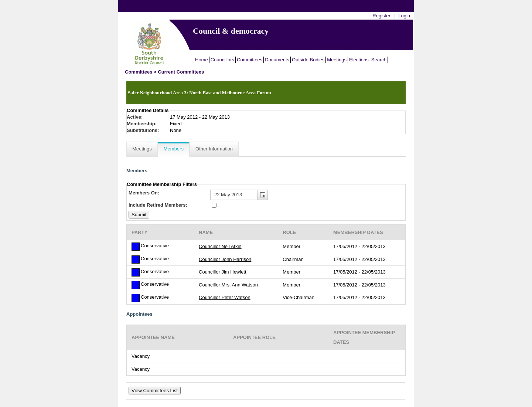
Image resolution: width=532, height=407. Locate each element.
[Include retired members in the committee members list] (214, 205)
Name (206, 232)
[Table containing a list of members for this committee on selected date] (266, 264)
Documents (277, 60)
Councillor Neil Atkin (220, 246)
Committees (250, 60)
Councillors (222, 60)
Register (381, 16)
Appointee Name (153, 337)
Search (379, 60)
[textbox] (239, 195)
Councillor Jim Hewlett (223, 272)
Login (404, 16)
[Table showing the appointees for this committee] (266, 350)
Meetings (337, 60)
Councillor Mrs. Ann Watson (228, 285)
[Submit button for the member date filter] (139, 215)
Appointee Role (254, 337)
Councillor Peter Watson (225, 297)
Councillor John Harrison (225, 259)
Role (289, 232)
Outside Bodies (308, 60)
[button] (262, 195)
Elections (359, 60)
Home (202, 60)
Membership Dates (358, 232)
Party (139, 232)
